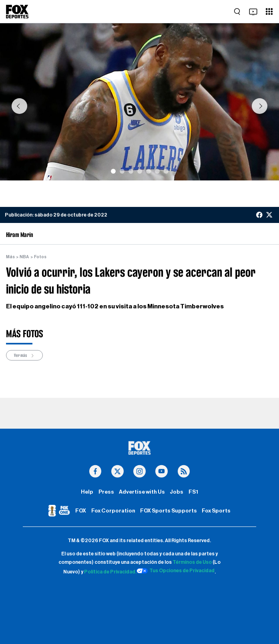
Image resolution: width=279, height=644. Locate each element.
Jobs (177, 492)
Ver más (24, 355)
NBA (24, 257)
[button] (19, 106)
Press (106, 492)
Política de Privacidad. (110, 572)
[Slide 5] (149, 171)
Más (10, 257)
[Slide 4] (140, 171)
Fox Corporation (113, 511)
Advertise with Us (142, 492)
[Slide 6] (157, 171)
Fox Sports (216, 511)
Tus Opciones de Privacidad (176, 571)
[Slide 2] (122, 171)
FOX (81, 511)
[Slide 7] (166, 171)
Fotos (40, 257)
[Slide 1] (113, 171)
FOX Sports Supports (169, 511)
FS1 (193, 492)
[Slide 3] (131, 171)
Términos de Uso (192, 562)
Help (87, 492)
